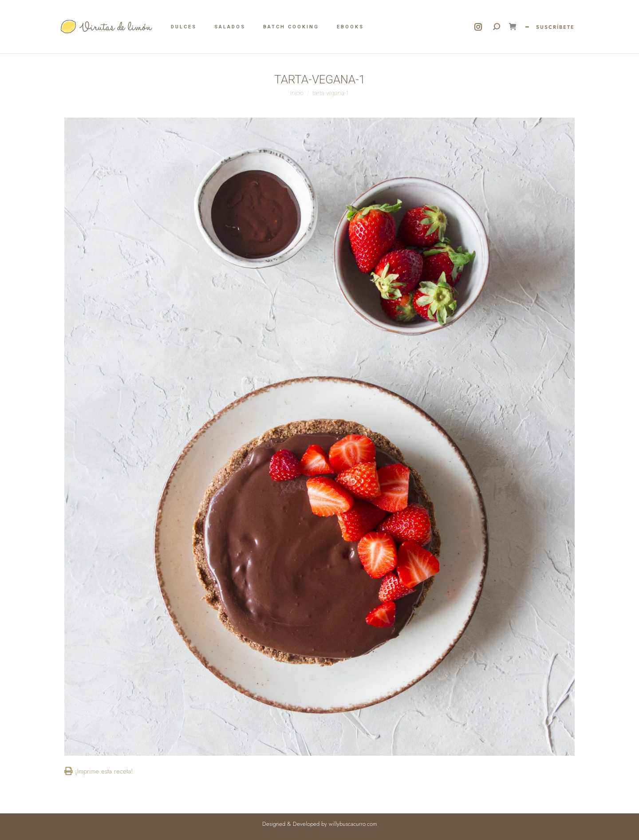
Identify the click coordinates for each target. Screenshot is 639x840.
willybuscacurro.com (353, 824)
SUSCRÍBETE (555, 27)
